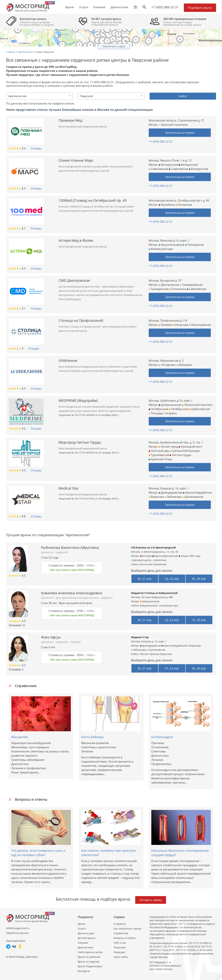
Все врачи (84, 971)
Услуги (82, 929)
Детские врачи (87, 938)
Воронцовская (200, 325)
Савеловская (158, 169)
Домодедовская (171, 493)
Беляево (166, 325)
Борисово (156, 497)
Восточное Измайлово (153, 564)
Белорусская (168, 165)
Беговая (146, 556)
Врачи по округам (89, 962)
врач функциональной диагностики (77, 598)
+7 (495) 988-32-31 (165, 7)
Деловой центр (141, 560)
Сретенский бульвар (184, 451)
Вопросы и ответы (125, 938)
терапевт (76, 642)
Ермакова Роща (160, 459)
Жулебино (167, 205)
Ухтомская (184, 205)
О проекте (120, 924)
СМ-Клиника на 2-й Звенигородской (154, 548)
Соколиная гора (169, 606)
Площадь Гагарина (163, 413)
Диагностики (119, 7)
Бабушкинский (149, 606)
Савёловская (179, 169)
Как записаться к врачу (128, 929)
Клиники (83, 943)
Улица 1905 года (190, 556)
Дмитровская (169, 285)
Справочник (121, 933)
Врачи (82, 924)
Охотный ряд (159, 451)
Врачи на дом (86, 933)
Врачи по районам (89, 957)
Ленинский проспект (197, 405)
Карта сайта (121, 957)
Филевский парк (161, 249)
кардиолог (62, 552)
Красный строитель (173, 125)
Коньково (181, 325)
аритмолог (48, 552)
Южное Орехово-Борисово (156, 654)
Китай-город (168, 447)
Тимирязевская (191, 285)
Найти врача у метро (90, 952)
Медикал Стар (140, 637)
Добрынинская (170, 405)
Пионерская (195, 245)
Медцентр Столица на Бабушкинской (154, 593)
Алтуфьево (167, 365)
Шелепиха (159, 560)
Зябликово (173, 497)
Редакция (119, 952)
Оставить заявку (151, 900)
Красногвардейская (197, 493)
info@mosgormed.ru (18, 928)
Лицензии (120, 947)
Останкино (177, 289)
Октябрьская (158, 409)
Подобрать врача (200, 8)
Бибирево (184, 365)
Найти (183, 96)
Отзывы (36, 148)
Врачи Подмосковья (90, 966)
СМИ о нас (120, 943)
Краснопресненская (165, 556)
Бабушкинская (150, 601)
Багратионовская (172, 245)
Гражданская (159, 289)
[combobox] (39, 96)
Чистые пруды (180, 455)
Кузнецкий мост (191, 447)
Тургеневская (159, 455)
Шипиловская (193, 497)
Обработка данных (17, 933)
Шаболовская (199, 409)
